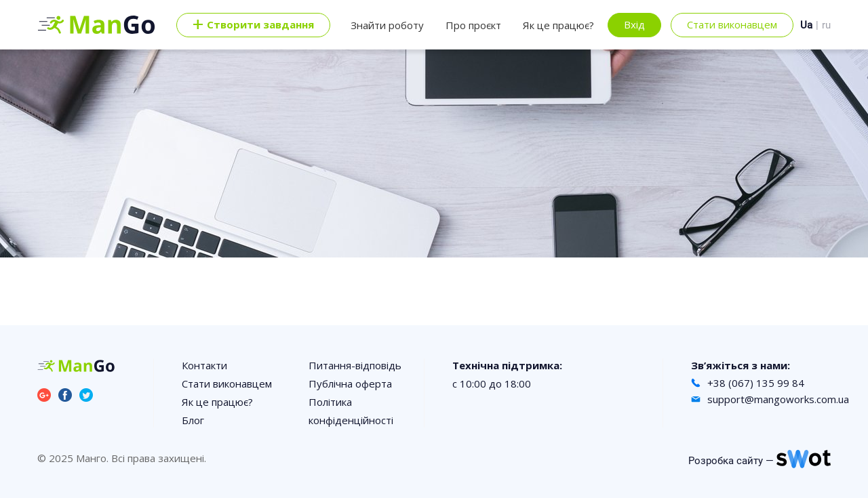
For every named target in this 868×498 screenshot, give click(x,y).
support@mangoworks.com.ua (778, 399)
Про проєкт (473, 25)
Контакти (204, 365)
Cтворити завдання (253, 25)
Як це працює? (558, 25)
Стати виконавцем (732, 24)
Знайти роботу (387, 25)
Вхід (634, 24)
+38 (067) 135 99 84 (756, 383)
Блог (193, 420)
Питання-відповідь (355, 365)
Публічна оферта (350, 383)
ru (826, 25)
